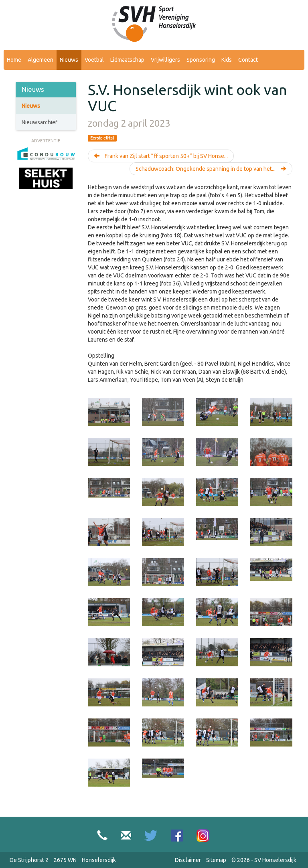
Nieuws (69, 60)
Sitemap (216, 860)
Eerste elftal (102, 138)
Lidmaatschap (127, 60)
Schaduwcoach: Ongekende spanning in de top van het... (211, 169)
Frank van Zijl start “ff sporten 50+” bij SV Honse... (161, 156)
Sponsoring (201, 60)
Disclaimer (188, 860)
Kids (227, 60)
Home (14, 60)
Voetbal (94, 60)
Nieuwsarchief (40, 122)
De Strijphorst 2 (29, 860)
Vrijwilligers (165, 60)
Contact (248, 60)
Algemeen (41, 60)
